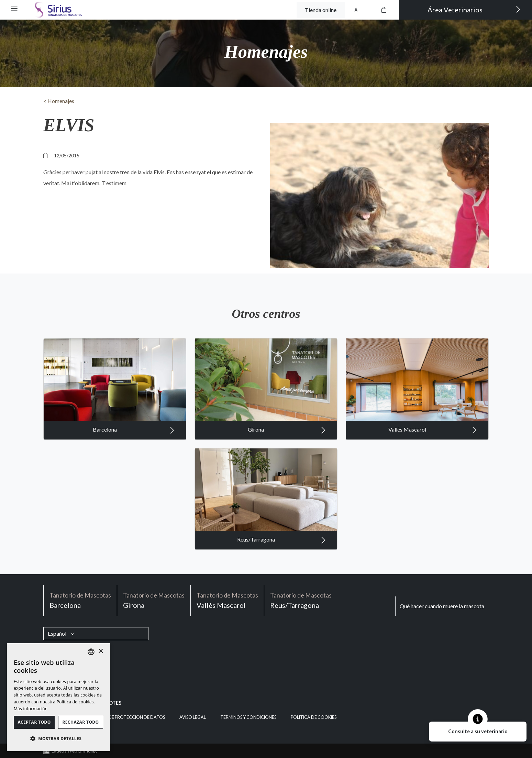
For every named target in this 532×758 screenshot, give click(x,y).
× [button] (101, 651)
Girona (287, 441)
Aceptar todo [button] (34, 722)
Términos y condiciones (248, 717)
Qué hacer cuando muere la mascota (442, 606)
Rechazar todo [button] (80, 722)
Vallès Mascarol (433, 441)
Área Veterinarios (474, 9)
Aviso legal (193, 717)
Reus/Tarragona (281, 551)
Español (61, 633)
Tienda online (321, 10)
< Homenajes (59, 101)
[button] (14, 8)
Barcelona (134, 441)
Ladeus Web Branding (74, 751)
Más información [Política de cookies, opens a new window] (31, 709)
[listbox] (91, 652)
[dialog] (58, 697)
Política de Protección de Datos (126, 717)
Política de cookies (314, 717)
